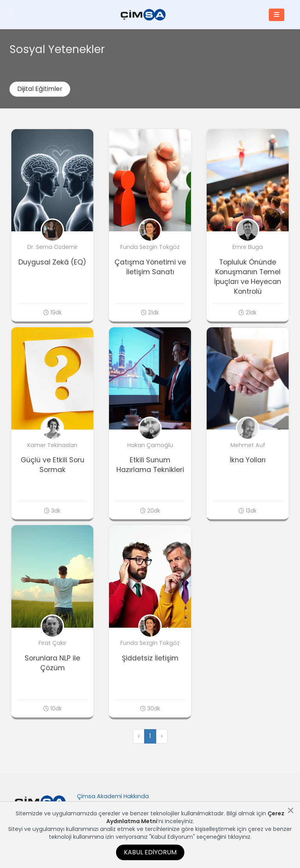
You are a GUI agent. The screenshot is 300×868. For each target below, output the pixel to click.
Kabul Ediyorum (150, 852)
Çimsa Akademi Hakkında (113, 796)
